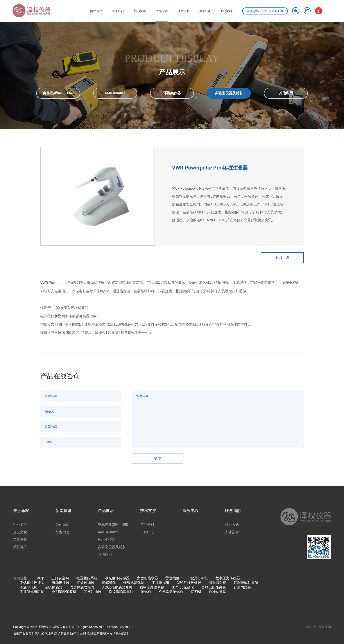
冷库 (40, 578)
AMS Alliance (108, 532)
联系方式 (232, 525)
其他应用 (105, 555)
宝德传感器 (54, 587)
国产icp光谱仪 (183, 587)
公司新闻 (63, 525)
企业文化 (20, 532)
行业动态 (63, 532)
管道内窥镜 (242, 587)
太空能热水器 (147, 578)
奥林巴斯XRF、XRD (113, 525)
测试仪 (146, 592)
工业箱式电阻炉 (32, 592)
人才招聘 (232, 532)
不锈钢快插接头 (32, 583)
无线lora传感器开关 (117, 587)
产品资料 (147, 525)
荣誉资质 (20, 540)
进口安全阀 (60, 578)
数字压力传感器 (228, 578)
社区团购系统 (87, 578)
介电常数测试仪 (171, 592)
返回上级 (282, 258)
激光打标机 (199, 578)
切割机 (196, 592)
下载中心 (147, 532)
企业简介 (20, 525)
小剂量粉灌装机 (64, 592)
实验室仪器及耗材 (112, 547)
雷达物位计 (174, 578)
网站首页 (94, 11)
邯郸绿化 (109, 583)
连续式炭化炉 (134, 583)
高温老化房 (29, 587)
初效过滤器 (86, 583)
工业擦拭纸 (161, 583)
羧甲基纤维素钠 (152, 587)
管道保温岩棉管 (82, 587)
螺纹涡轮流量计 (121, 592)
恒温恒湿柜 (217, 583)
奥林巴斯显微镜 (214, 587)
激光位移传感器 (117, 578)
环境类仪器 (107, 540)
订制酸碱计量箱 (246, 583)
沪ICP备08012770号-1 (118, 627)
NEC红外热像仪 (189, 583)
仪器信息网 (218, 592)
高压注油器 (93, 592)
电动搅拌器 (61, 583)
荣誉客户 (20, 547)
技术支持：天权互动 (317, 627)
